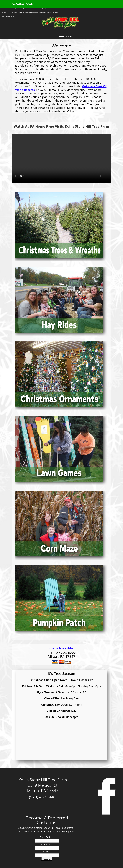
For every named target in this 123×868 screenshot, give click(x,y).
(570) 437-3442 (24, 4)
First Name (47, 844)
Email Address (47, 837)
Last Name (47, 851)
